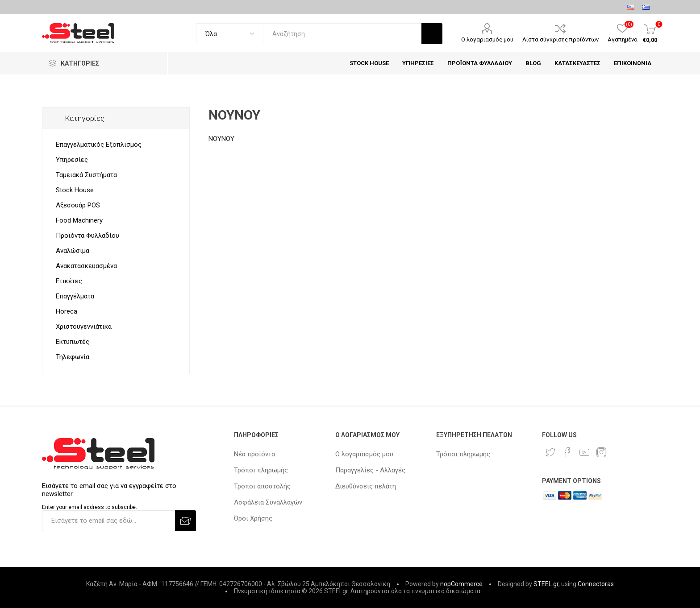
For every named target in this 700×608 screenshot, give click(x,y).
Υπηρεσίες (72, 160)
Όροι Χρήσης (253, 518)
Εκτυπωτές (73, 342)
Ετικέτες (69, 281)
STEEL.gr (546, 584)
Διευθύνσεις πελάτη (366, 486)
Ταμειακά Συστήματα (86, 175)
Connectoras (596, 584)
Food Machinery (79, 220)
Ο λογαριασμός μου (487, 39)
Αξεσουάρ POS (78, 205)
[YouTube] (584, 452)
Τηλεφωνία (73, 357)
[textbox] (342, 34)
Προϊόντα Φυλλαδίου (87, 236)
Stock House (75, 190)
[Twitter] (550, 452)
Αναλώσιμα (73, 251)
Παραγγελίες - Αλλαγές (370, 470)
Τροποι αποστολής (262, 486)
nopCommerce (461, 584)
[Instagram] (601, 452)
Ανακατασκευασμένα (86, 266)
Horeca (67, 311)
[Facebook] (567, 452)
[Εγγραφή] (108, 521)
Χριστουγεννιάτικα (84, 327)
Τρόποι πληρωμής (261, 470)
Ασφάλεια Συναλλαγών (268, 502)
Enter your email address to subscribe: (90, 507)
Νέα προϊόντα (254, 454)
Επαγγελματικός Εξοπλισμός (99, 145)
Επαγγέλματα (75, 296)
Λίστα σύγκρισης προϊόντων (560, 39)
